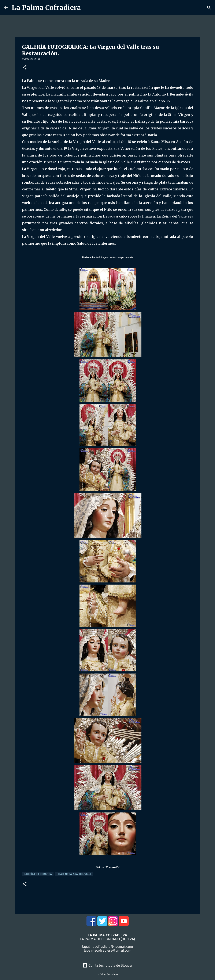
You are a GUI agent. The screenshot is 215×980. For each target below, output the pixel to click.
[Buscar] (209, 8)
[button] (25, 68)
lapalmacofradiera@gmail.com (108, 950)
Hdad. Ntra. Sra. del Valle (74, 874)
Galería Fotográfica (38, 874)
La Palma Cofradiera (46, 8)
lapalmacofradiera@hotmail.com (108, 947)
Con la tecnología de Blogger (107, 965)
